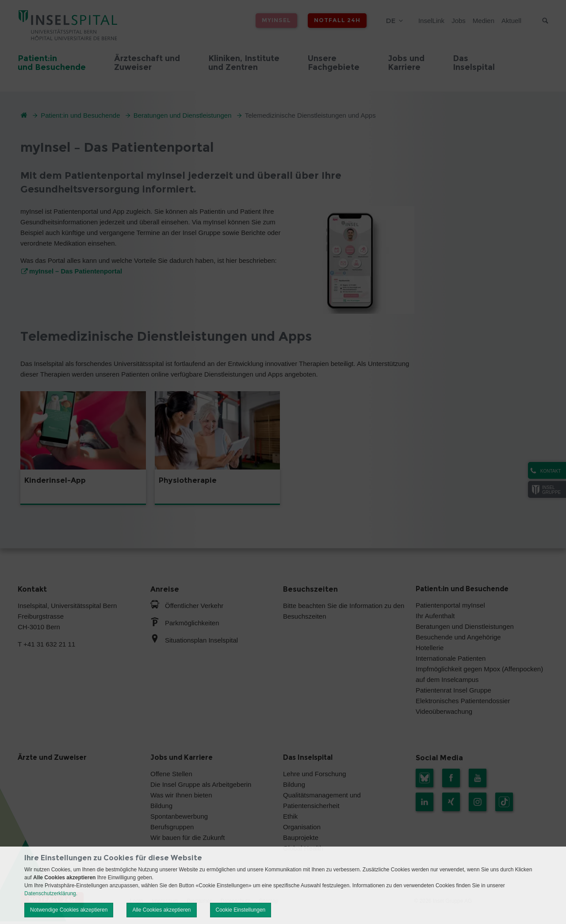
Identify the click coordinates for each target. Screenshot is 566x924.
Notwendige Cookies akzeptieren (69, 910)
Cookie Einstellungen (241, 910)
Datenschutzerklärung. (51, 893)
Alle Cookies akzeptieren (161, 910)
